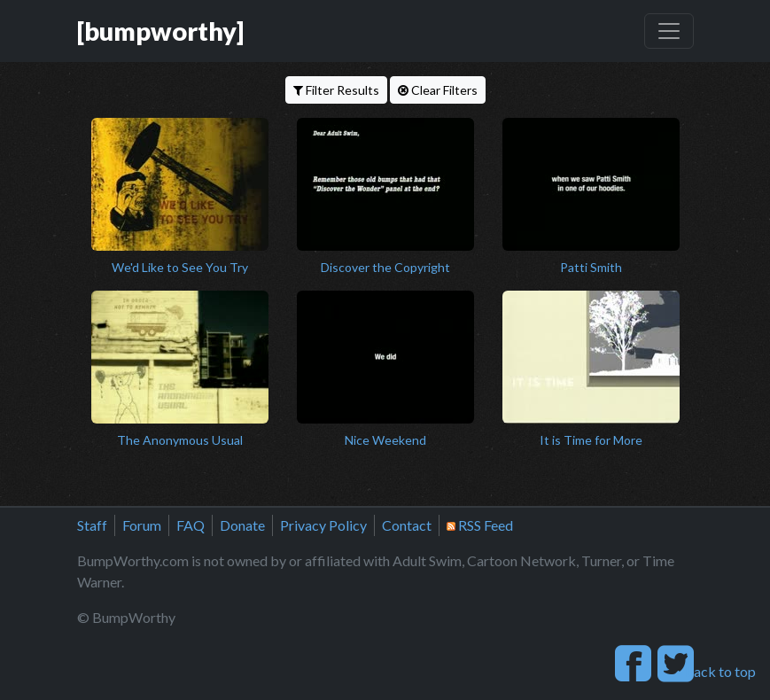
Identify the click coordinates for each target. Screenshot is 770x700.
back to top (715, 671)
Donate (242, 525)
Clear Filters (438, 90)
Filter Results (336, 90)
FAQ (191, 525)
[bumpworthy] (160, 31)
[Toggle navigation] (669, 31)
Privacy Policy (323, 525)
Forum (142, 525)
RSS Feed (480, 525)
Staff (92, 525)
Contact (407, 525)
